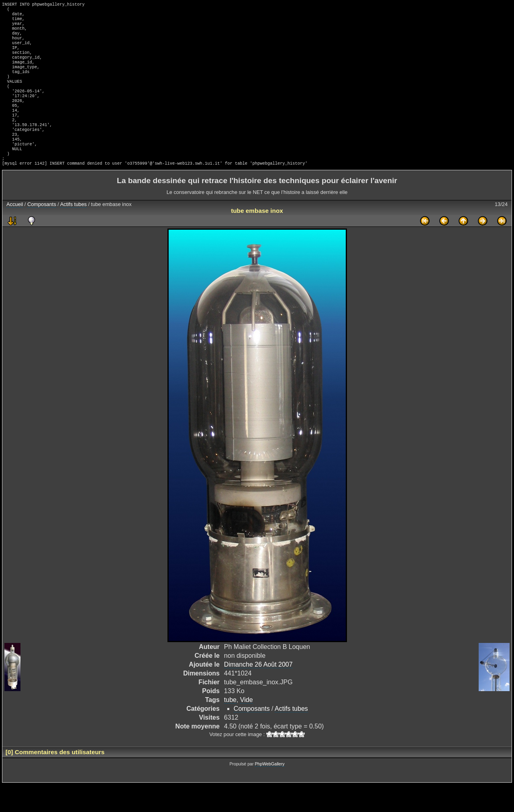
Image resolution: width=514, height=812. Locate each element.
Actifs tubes (73, 232)
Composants (42, 232)
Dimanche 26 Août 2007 (258, 692)
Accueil (15, 232)
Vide (247, 727)
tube (230, 727)
